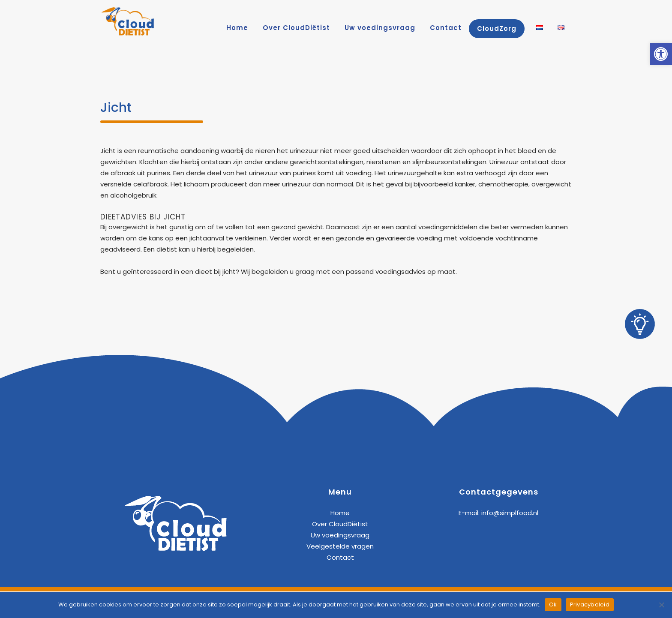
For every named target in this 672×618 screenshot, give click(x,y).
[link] (661, 54)
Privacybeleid (590, 604)
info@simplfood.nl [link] (510, 513)
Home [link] (340, 513)
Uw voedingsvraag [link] (340, 535)
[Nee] (661, 605)
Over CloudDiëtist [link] (340, 524)
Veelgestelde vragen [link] (340, 546)
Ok (553, 604)
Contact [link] (340, 557)
